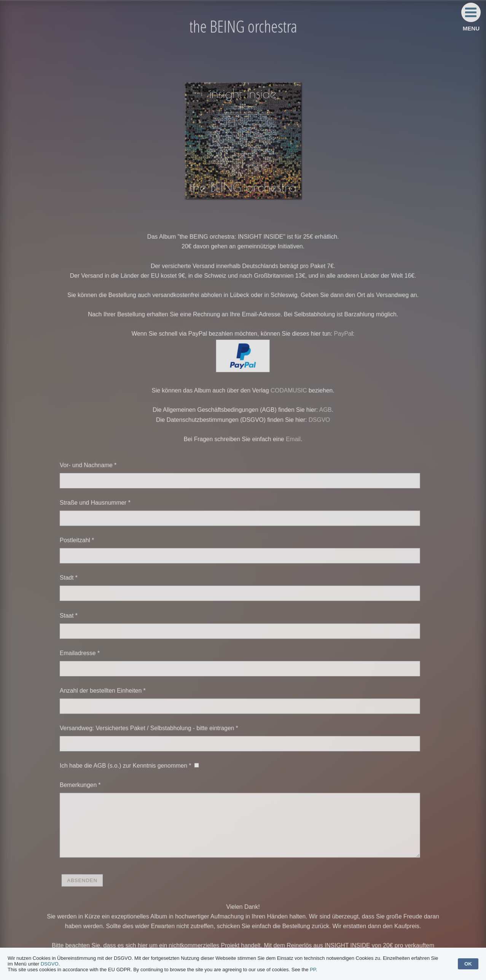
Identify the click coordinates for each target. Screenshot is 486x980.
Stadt (75, 577)
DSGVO (316, 425)
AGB (321, 416)
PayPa (338, 344)
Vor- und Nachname (93, 469)
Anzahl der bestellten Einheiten (107, 684)
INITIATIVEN (337, 936)
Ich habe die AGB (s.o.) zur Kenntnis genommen (129, 756)
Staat (75, 612)
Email (291, 444)
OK (468, 964)
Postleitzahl (83, 540)
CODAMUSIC (287, 398)
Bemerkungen (86, 774)
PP (313, 970)
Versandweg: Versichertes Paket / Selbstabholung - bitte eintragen (151, 720)
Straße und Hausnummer (100, 505)
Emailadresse (85, 648)
